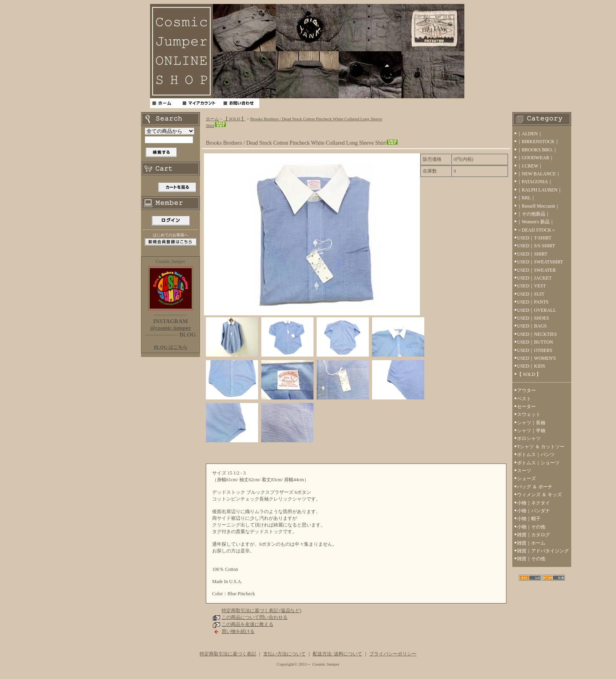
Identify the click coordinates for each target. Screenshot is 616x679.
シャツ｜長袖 (531, 423)
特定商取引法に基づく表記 (228, 654)
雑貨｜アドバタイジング (543, 551)
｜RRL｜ (526, 198)
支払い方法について (284, 654)
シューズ (526, 478)
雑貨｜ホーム (531, 543)
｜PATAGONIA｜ (535, 182)
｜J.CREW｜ (530, 166)
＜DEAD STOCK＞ (536, 230)
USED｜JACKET (534, 278)
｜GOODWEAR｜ (535, 158)
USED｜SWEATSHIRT (540, 262)
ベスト (524, 399)
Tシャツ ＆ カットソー (541, 447)
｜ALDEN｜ (530, 134)
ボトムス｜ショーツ (538, 463)
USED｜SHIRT (532, 254)
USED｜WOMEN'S (536, 358)
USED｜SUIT (531, 294)
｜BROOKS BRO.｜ (537, 150)
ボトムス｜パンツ (536, 455)
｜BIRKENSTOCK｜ (538, 142)
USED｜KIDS (531, 366)
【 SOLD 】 (235, 119)
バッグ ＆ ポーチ (535, 487)
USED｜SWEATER (536, 270)
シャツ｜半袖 (531, 431)
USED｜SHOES (533, 318)
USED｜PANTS (533, 302)
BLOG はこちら (170, 347)
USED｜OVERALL (536, 310)
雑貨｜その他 (531, 559)
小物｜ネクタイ (533, 503)
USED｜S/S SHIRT (536, 246)
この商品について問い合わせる (255, 617)
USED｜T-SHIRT (534, 238)
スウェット (529, 414)
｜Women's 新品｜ (536, 222)
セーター (526, 407)
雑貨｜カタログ (533, 535)
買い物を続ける (238, 631)
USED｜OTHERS (535, 350)
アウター (526, 390)
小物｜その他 (531, 527)
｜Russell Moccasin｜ (538, 206)
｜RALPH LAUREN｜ (540, 190)
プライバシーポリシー (393, 654)
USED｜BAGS (532, 326)
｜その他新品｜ (533, 214)
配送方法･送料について (337, 654)
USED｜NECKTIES (537, 334)
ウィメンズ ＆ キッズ (539, 495)
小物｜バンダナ (533, 511)
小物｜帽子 (529, 519)
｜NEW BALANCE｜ (539, 174)
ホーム (212, 119)
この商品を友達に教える (247, 624)
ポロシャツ (529, 438)
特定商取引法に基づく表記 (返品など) (261, 611)
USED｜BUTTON (535, 342)
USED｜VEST (531, 286)
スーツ (524, 471)
